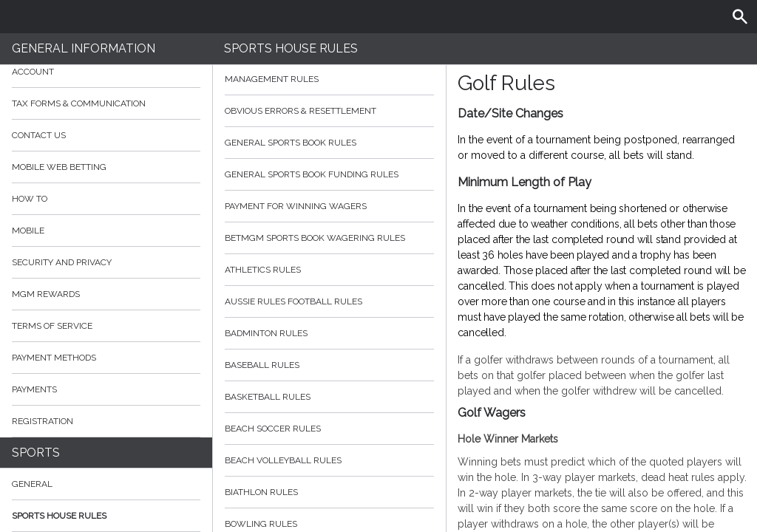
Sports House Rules (59, 516)
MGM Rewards (46, 294)
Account (106, 72)
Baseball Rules (330, 365)
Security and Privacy (62, 262)
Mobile (28, 231)
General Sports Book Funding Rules (330, 174)
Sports (36, 453)
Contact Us (39, 135)
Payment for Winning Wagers (330, 206)
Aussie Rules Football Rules (330, 301)
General (32, 484)
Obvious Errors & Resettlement (330, 111)
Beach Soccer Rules (330, 429)
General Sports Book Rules (330, 143)
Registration (43, 421)
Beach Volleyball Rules (330, 460)
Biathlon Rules (330, 492)
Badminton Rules (330, 333)
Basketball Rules (330, 397)
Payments (106, 389)
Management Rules (330, 79)
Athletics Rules (330, 270)
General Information (84, 48)
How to (106, 199)
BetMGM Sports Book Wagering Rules (330, 238)
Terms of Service (106, 326)
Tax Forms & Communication (106, 103)
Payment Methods (106, 358)
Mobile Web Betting (59, 167)
